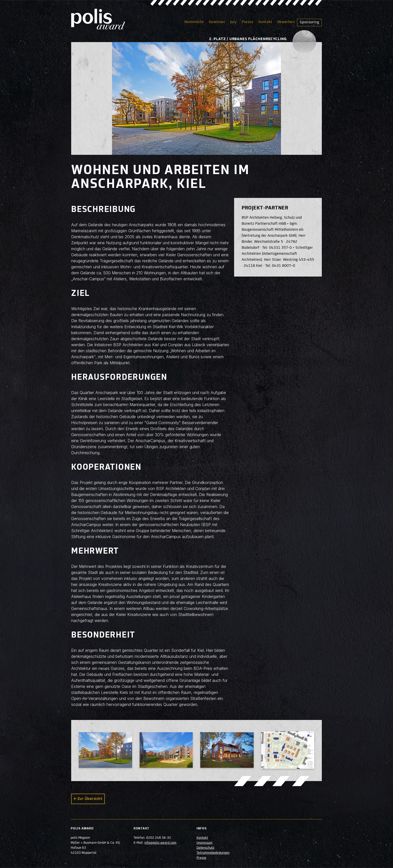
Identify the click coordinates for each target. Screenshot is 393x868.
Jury (233, 22)
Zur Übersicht (90, 799)
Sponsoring (309, 22)
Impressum (205, 843)
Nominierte (194, 22)
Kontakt (265, 22)
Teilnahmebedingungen (213, 853)
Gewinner (217, 22)
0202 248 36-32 (159, 838)
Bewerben (286, 22)
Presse (248, 22)
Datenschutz (205, 848)
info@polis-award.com (161, 843)
